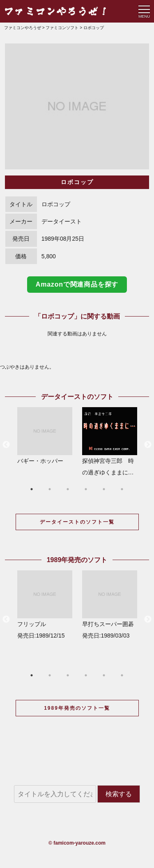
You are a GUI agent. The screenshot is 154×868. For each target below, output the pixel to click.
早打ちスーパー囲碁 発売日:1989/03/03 (110, 605)
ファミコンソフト (62, 28)
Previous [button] (6, 445)
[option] (77, 106)
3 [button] (68, 489)
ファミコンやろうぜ (23, 28)
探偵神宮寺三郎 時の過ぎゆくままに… (110, 441)
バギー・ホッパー (45, 436)
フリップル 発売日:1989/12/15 (45, 605)
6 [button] (122, 489)
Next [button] (148, 445)
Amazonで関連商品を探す (77, 284)
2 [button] (50, 489)
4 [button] (86, 489)
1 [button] (32, 489)
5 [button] (104, 489)
